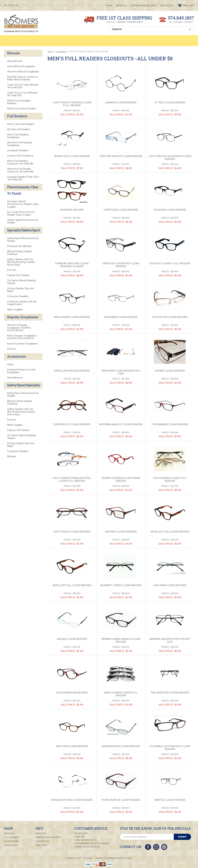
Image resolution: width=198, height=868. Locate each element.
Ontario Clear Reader (121, 532)
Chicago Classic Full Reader (170, 263)
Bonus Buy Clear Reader (72, 156)
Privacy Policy (73, 858)
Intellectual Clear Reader (170, 532)
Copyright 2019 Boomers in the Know (114, 858)
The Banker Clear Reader (170, 424)
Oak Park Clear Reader (170, 585)
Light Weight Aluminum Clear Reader (170, 158)
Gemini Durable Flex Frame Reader (121, 479)
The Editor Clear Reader (170, 317)
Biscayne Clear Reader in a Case (121, 372)
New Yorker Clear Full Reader (121, 694)
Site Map (88, 858)
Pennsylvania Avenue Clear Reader (121, 640)
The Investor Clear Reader (170, 693)
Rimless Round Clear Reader (72, 800)
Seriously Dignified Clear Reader (121, 265)
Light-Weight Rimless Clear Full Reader (72, 104)
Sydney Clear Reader (170, 371)
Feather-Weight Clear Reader (121, 156)
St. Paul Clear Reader (170, 103)
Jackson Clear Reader (170, 210)
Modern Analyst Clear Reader (121, 424)
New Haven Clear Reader (72, 317)
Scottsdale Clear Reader (72, 532)
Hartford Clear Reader (121, 210)
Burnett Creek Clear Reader (121, 585)
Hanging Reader (72, 210)
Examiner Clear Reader (121, 317)
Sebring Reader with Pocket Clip (170, 640)
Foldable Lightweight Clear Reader (170, 748)
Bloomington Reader (72, 693)
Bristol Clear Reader (170, 800)
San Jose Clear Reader (72, 746)
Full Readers (61, 51)
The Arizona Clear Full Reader (170, 479)
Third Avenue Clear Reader (121, 800)
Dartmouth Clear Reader (72, 424)
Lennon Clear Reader (121, 103)
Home (50, 51)
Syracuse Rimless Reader (72, 371)
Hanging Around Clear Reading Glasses (72, 265)
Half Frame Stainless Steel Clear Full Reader (72, 479)
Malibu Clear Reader (72, 639)
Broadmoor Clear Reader (121, 746)
